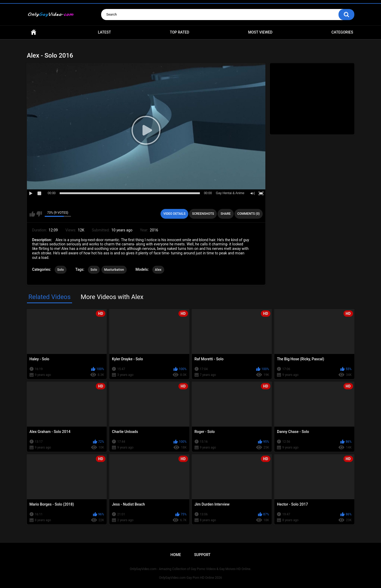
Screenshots (203, 214)
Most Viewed (260, 32)
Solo (61, 270)
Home (34, 32)
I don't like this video (39, 214)
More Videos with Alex (112, 297)
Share (225, 214)
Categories (342, 32)
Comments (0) (249, 214)
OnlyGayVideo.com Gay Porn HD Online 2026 (190, 578)
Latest (105, 32)
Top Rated (179, 32)
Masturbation (114, 270)
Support (202, 555)
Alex (158, 270)
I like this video (32, 214)
